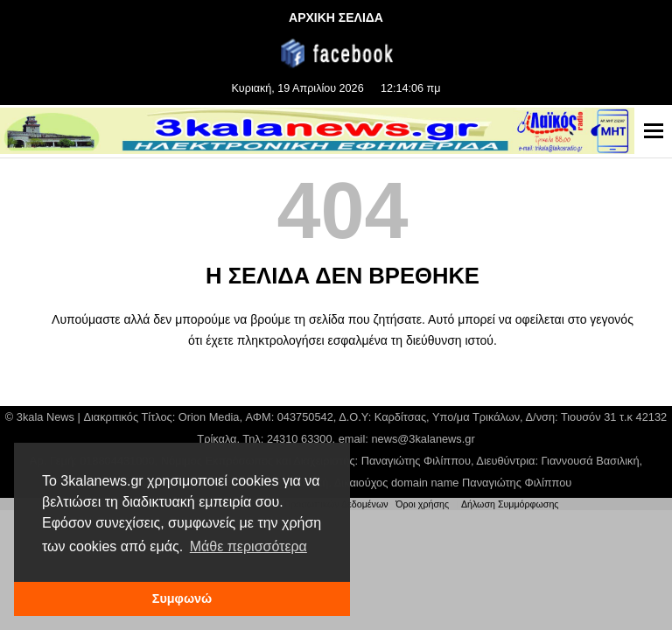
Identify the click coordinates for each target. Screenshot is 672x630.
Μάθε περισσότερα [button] (248, 546)
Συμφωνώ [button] (182, 598)
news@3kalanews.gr (423, 439)
